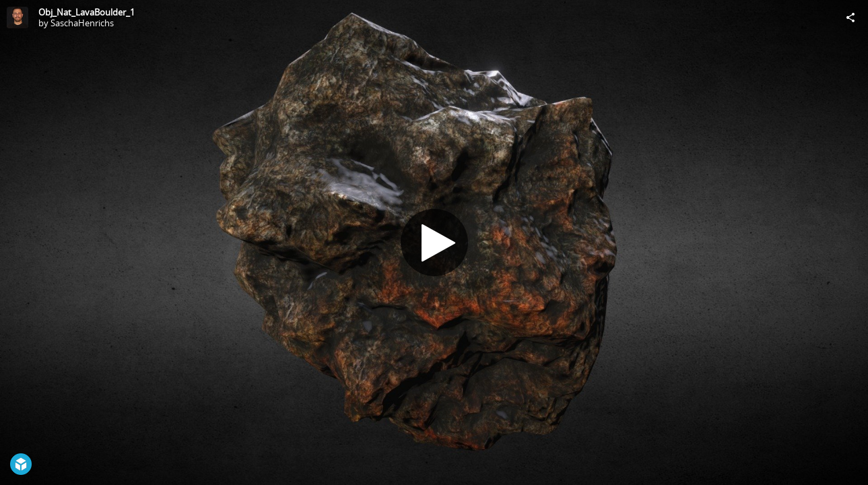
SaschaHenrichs (82, 23)
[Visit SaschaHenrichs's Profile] (18, 18)
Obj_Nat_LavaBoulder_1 (87, 12)
